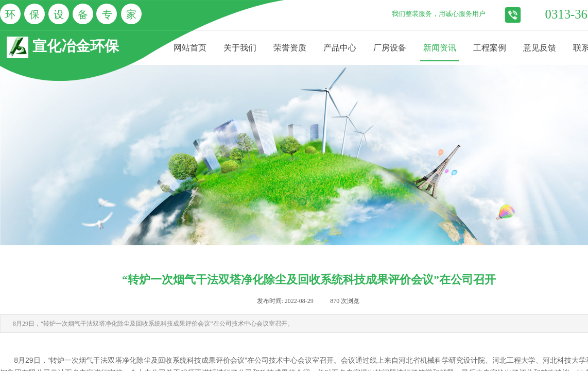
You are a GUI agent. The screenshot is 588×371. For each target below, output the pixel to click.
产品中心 (340, 48)
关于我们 (240, 48)
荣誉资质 (290, 48)
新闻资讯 (440, 48)
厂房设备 (390, 48)
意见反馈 (540, 48)
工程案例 (490, 48)
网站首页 (190, 48)
